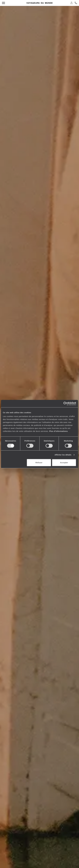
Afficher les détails (63, 455)
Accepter (64, 463)
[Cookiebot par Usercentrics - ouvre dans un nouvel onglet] (65, 404)
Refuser (39, 463)
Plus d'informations (58, 431)
